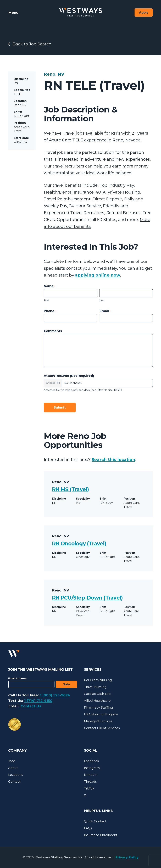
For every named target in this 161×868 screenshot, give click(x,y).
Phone (50, 311)
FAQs (88, 828)
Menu (13, 13)
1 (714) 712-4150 (38, 701)
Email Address (17, 678)
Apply (144, 13)
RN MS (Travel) (71, 489)
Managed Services (98, 721)
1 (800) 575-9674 (55, 695)
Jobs (12, 761)
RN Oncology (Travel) (79, 544)
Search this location (113, 460)
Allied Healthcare (97, 701)
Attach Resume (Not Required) (69, 376)
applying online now (98, 275)
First (46, 300)
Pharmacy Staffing (98, 708)
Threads (90, 782)
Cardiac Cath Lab (97, 694)
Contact (14, 782)
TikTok (89, 788)
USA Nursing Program (101, 714)
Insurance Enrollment (101, 835)
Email (105, 311)
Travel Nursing (95, 687)
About (13, 768)
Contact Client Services (102, 728)
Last (102, 300)
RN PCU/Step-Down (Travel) (87, 598)
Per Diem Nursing (98, 680)
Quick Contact (95, 821)
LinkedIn (91, 775)
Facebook (92, 761)
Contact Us (31, 706)
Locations (16, 775)
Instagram (92, 768)
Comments (53, 331)
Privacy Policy (127, 857)
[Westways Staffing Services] (81, 12)
